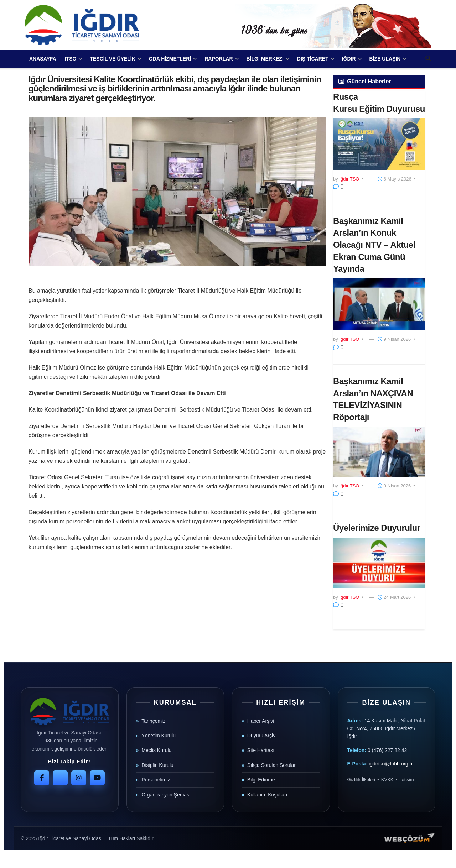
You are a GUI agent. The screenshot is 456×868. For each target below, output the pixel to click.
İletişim (406, 780)
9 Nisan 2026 (394, 339)
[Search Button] (428, 59)
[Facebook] (42, 778)
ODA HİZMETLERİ (170, 59)
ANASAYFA (43, 59)
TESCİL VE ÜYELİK (112, 59)
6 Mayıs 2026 (395, 179)
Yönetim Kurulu (159, 736)
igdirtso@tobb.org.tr (391, 764)
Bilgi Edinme (261, 780)
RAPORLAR (219, 59)
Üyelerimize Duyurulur (377, 528)
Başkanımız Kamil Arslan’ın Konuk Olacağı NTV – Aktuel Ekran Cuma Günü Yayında (374, 245)
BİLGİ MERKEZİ (265, 59)
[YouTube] (97, 778)
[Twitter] (60, 778)
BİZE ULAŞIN (385, 59)
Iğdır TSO (349, 179)
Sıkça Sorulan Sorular (271, 765)
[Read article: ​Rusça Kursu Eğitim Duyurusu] (379, 144)
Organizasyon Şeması (166, 795)
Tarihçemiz (153, 721)
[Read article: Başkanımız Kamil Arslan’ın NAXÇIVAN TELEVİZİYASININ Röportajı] (379, 452)
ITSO (71, 59)
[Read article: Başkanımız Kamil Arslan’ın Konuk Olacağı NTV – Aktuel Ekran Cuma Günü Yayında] (379, 304)
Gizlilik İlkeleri (361, 780)
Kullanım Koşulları (267, 795)
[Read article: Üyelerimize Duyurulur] (379, 563)
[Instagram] (79, 778)
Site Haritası (261, 750)
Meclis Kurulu (156, 750)
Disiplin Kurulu (157, 765)
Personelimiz (156, 780)
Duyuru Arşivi (262, 736)
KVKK (387, 780)
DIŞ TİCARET (313, 59)
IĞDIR (349, 59)
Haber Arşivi (261, 721)
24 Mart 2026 (394, 597)
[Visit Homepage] (82, 25)
